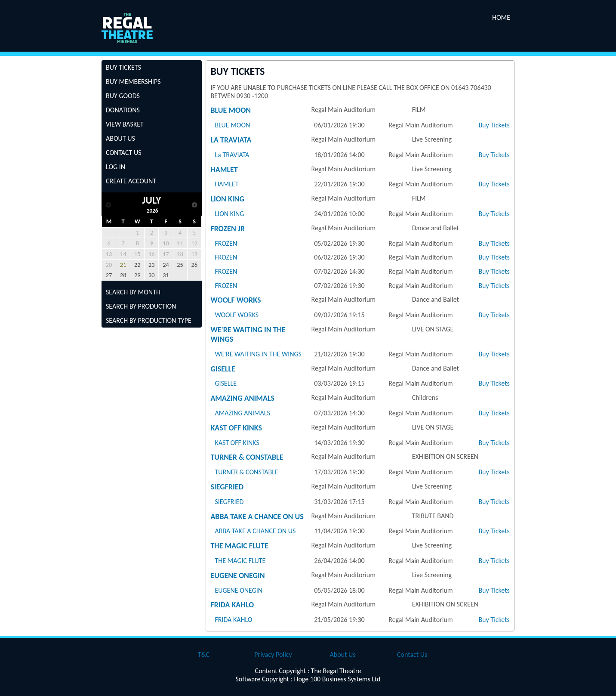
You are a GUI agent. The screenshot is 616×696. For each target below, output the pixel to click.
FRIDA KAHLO (232, 605)
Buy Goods (123, 96)
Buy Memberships (133, 82)
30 (152, 275)
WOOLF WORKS (236, 300)
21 (123, 265)
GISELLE (223, 369)
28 (123, 275)
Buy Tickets (123, 67)
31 (166, 275)
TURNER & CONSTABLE (247, 457)
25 (180, 265)
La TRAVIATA (231, 140)
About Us (120, 138)
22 (137, 265)
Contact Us (124, 153)
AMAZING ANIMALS (242, 398)
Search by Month (133, 292)
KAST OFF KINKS (236, 428)
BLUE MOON (231, 110)
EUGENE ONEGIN (237, 575)
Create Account (131, 181)
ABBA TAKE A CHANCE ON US (257, 517)
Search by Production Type (149, 320)
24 (166, 265)
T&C (204, 654)
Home (501, 17)
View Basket (125, 124)
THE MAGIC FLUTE (239, 546)
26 (194, 265)
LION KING (227, 199)
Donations (123, 110)
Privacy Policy (273, 654)
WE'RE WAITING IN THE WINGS (258, 354)
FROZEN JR (228, 229)
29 (137, 275)
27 (109, 275)
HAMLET (224, 170)
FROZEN (226, 243)
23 (152, 265)
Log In (115, 167)
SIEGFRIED (227, 487)
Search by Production (141, 306)
